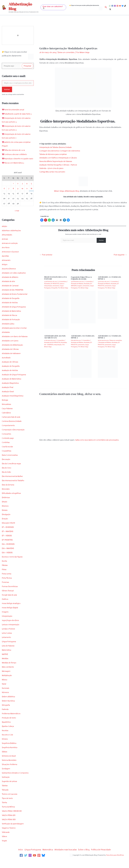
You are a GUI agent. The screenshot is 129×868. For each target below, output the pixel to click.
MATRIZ (5, 662)
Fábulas (5, 573)
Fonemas (6, 590)
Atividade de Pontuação (11, 327)
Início (17, 858)
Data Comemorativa (10, 463)
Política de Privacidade (104, 858)
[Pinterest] (117, 6)
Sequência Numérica (10, 755)
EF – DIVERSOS (8, 535)
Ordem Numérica (9, 709)
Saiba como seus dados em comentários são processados (98, 440)
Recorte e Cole (8, 743)
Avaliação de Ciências (10, 370)
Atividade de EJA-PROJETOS (13, 298)
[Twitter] (26, 863)
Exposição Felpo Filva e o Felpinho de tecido (81, 278)
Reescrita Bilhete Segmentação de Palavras (57, 161)
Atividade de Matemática (12, 319)
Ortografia (6, 713)
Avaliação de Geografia (11, 374)
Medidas (5, 666)
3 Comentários (62, 282)
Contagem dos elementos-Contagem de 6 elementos (61, 151)
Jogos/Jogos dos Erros (11, 628)
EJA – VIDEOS (8, 560)
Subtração (6, 785)
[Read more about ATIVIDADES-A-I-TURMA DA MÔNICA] (108, 305)
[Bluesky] (123, 6)
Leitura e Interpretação (11, 632)
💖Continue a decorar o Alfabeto (15, 159)
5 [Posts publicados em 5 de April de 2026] (31, 191)
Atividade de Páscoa (10, 323)
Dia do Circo (7, 476)
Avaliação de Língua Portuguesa (15, 382)
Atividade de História (10, 310)
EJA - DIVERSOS (49, 345)
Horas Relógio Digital (10, 616)
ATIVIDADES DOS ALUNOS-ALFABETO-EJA (55, 337)
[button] (53, 7)
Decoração (6, 467)
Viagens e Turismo (9, 836)
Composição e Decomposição (14, 438)
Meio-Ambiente (8, 675)
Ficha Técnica (7, 586)
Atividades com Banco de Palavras (15, 344)
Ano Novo (6, 255)
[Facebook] (112, 6)
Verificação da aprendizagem (13, 832)
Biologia (5, 408)
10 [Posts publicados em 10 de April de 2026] (22, 196)
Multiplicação (7, 683)
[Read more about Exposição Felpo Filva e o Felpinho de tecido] (83, 307)
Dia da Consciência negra (12, 471)
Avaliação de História (10, 378)
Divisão (5, 518)
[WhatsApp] (110, 6)
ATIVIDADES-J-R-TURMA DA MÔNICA (83, 337)
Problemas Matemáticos (12, 721)
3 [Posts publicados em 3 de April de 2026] (22, 191)
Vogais (4, 849)
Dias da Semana (8, 493)
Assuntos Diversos (9, 277)
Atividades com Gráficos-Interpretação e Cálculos (59, 158)
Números (6, 700)
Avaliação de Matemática (12, 387)
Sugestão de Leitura (10, 789)
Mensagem (6, 679)
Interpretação (7, 624)
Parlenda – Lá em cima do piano (52, 168)
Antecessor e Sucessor (11, 260)
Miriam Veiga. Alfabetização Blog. (67, 191)
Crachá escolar (8, 455)
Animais (5, 247)
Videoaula (6, 840)
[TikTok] (125, 6)
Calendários (7, 421)
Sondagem (6, 777)
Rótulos (5, 747)
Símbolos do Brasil (9, 764)
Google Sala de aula (10, 603)
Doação (5, 527)
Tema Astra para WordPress (115, 863)
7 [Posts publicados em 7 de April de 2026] (9, 196)
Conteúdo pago (8, 446)
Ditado (5, 510)
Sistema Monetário (9, 768)
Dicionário (6, 497)
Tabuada (5, 798)
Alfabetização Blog (20, 6)
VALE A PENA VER (9, 827)
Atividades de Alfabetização (13, 353)
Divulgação (6, 522)
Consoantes (7, 442)
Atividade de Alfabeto (10, 285)
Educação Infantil (9, 531)
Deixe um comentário (67, 52)
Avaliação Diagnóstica (11, 391)
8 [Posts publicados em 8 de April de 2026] (13, 196)
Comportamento (9, 433)
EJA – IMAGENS (8, 556)
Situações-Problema (10, 772)
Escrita (5, 569)
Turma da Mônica (9, 815)
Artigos (5, 272)
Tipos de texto (8, 806)
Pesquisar (27, 66)
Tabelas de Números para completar (54, 154)
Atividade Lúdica (8, 332)
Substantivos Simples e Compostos (16, 781)
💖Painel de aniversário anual (14, 110)
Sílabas (5, 760)
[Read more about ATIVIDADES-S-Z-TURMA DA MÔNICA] (108, 364)
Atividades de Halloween (12, 361)
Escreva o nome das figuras (13, 565)
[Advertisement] (83, 33)
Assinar (7, 90)
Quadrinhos (7, 730)
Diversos (5, 514)
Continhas (6, 450)
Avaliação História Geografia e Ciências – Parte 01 (59, 165)
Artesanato (6, 268)
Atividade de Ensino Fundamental (15, 302)
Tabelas (5, 793)
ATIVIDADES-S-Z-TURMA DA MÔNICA (110, 337)
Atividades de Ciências (11, 357)
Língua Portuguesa (9, 649)
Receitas (5, 738)
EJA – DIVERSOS (9, 552)
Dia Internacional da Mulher (13, 484)
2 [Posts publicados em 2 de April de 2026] (18, 191)
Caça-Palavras (8, 416)
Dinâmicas (6, 505)
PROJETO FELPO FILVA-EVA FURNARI (55, 278)
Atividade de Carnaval (11, 294)
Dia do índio (7, 480)
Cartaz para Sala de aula (12, 425)
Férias (4, 577)
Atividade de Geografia (11, 306)
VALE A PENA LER (9, 823)
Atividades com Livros (11, 349)
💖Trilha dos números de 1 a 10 (14, 154)
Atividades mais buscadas (66, 858)
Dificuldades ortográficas (12, 501)
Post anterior (46, 255)
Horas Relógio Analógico (12, 611)
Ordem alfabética (9, 705)
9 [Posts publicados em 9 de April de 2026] (18, 196)
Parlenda (5, 717)
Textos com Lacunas (10, 802)
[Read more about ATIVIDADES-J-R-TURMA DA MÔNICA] (81, 364)
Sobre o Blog (86, 858)
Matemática (7, 658)
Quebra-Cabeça (8, 734)
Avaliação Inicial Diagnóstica (13, 404)
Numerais (6, 696)
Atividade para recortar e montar (15, 336)
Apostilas (5, 264)
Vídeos (5, 844)
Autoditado (6, 366)
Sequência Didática (9, 751)
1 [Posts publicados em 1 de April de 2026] (13, 191)
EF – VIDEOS (7, 544)
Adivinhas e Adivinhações (12, 238)
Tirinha (5, 810)
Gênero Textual (8, 599)
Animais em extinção (10, 251)
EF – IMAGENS (8, 539)
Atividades (6, 340)
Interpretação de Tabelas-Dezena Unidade (56, 147)
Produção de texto (9, 726)
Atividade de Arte (9, 289)
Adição (5, 234)
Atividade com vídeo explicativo (14, 281)
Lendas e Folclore (9, 637)
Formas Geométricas (10, 594)
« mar (17, 219)
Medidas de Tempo (9, 671)
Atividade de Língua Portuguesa (15, 315)
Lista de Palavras (8, 654)
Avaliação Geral (8, 399)
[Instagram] (115, 6)
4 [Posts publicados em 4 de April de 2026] (27, 191)
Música (5, 688)
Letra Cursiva (7, 641)
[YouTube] (120, 6)
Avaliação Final (8, 395)
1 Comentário (89, 282)
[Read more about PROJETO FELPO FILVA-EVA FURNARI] (56, 310)
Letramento (7, 645)
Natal (4, 692)
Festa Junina (7, 582)
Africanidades (7, 243)
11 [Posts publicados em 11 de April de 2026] (27, 196)
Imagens (5, 620)
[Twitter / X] (110, 9)
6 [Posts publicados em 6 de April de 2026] (4, 196)
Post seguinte (120, 255)
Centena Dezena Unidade (12, 429)
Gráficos (5, 607)
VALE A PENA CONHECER (12, 819)
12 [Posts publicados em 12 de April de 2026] (31, 196)
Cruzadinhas (7, 459)
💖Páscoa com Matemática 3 (13, 171)
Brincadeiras (7, 412)
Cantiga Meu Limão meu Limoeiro (53, 172)
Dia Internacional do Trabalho (14, 488)
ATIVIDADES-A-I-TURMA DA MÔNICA (109, 278)
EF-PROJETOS (8, 548)
